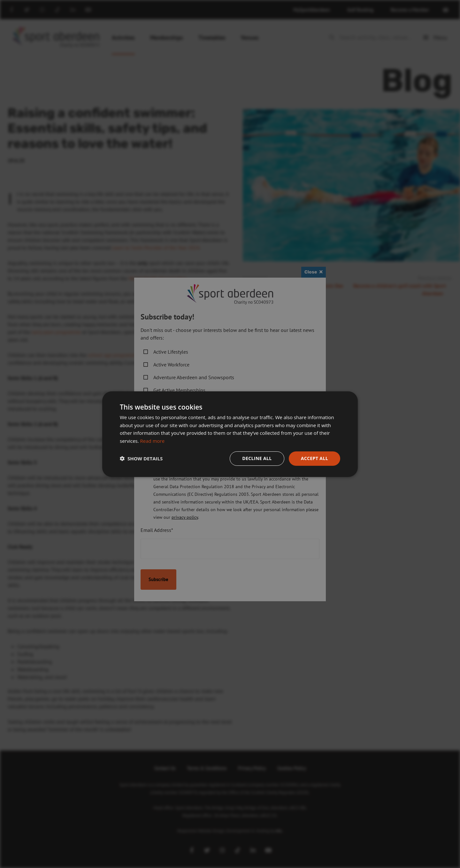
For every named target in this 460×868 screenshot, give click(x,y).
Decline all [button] (257, 458)
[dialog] (230, 434)
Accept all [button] (314, 458)
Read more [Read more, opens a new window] (153, 441)
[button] (141, 458)
